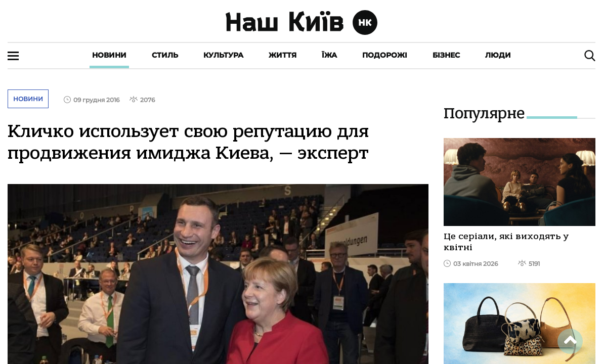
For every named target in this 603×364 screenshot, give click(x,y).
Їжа (329, 55)
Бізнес (446, 55)
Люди (498, 55)
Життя (283, 55)
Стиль (165, 55)
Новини (109, 55)
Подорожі (385, 55)
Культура (223, 55)
